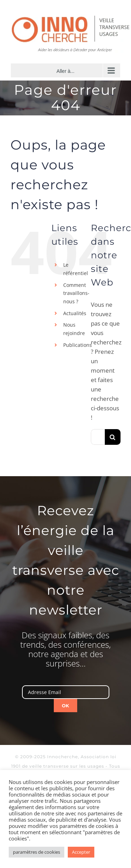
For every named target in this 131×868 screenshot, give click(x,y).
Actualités (75, 313)
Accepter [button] (81, 852)
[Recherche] (113, 437)
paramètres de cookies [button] (37, 852)
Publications (78, 345)
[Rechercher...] (98, 437)
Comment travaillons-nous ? (76, 293)
